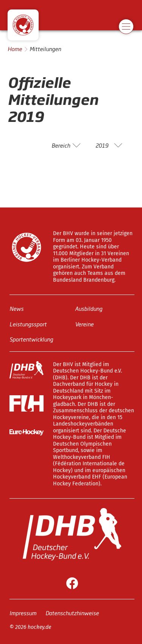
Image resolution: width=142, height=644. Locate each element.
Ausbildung (89, 308)
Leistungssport (28, 324)
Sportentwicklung (31, 339)
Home (15, 49)
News (16, 308)
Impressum (23, 612)
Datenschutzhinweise (72, 612)
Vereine (84, 324)
